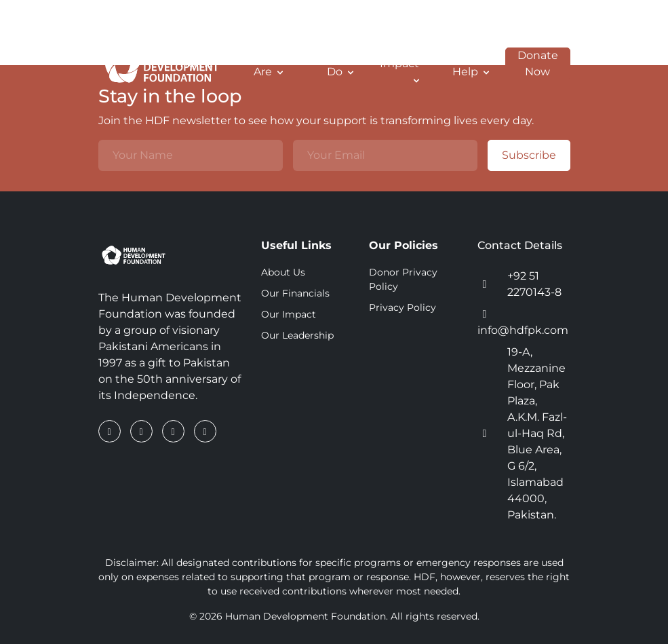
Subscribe (522, 155)
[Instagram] (175, 431)
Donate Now (532, 64)
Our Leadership (297, 335)
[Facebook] (111, 431)
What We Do (328, 63)
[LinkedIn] (143, 431)
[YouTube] (205, 431)
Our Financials (295, 293)
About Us (283, 272)
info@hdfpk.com (523, 330)
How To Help (469, 63)
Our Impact (399, 62)
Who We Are (259, 63)
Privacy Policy (402, 307)
